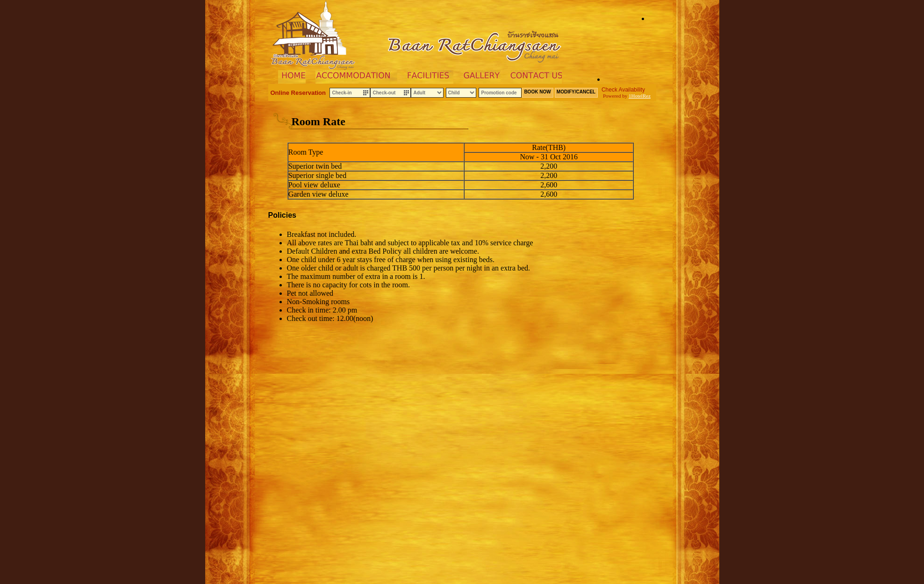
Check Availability (623, 90)
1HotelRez (640, 96)
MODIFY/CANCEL (576, 92)
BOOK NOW (537, 92)
